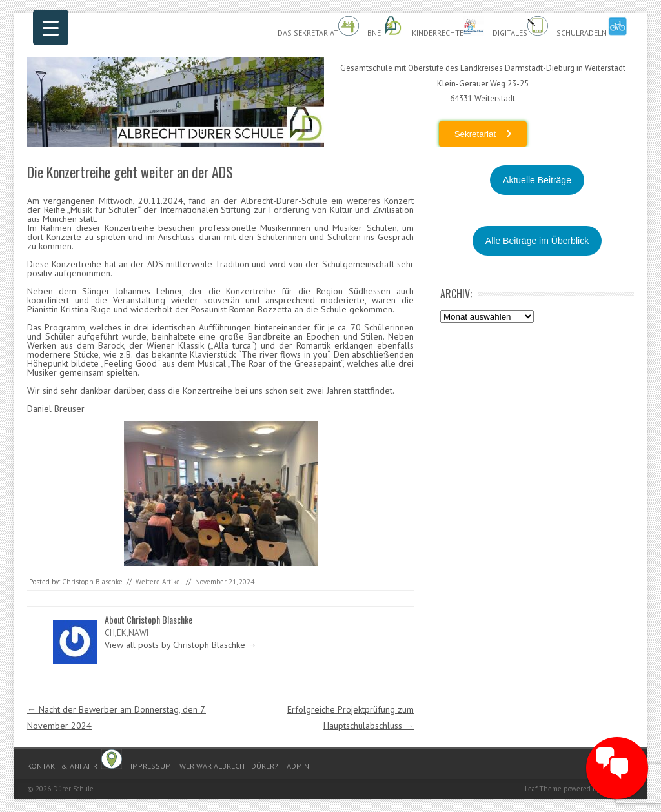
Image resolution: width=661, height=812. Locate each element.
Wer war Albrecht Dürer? (229, 766)
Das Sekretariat (318, 27)
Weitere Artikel (159, 582)
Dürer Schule (73, 789)
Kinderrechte (448, 27)
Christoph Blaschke (92, 582)
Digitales (520, 27)
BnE (385, 27)
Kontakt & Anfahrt (75, 760)
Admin (298, 766)
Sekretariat (475, 134)
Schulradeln (592, 27)
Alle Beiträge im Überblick (537, 241)
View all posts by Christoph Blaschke (181, 645)
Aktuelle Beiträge (537, 180)
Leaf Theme (543, 789)
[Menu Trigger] (51, 27)
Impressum (151, 766)
